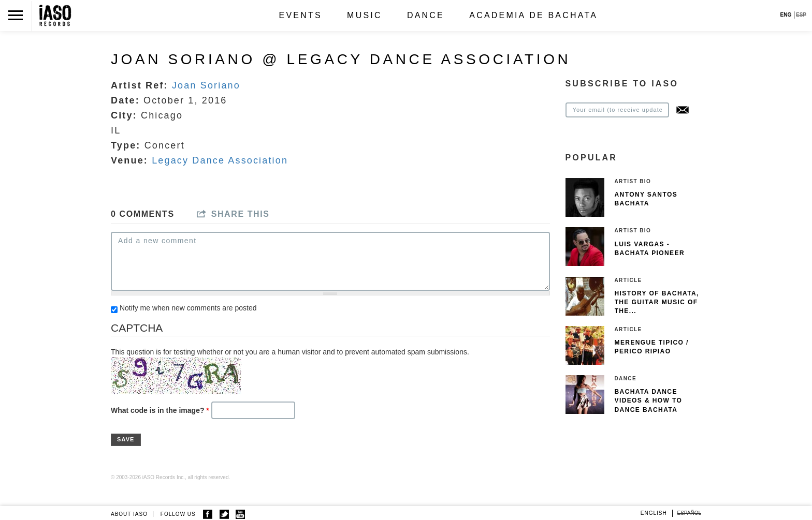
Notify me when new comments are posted (188, 308)
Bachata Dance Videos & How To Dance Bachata (649, 400)
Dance (426, 15)
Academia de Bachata (533, 15)
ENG (786, 15)
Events (301, 15)
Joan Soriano (206, 85)
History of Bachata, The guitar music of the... (657, 302)
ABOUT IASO (129, 514)
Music (365, 15)
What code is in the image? (160, 410)
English (654, 513)
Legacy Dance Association (220, 160)
